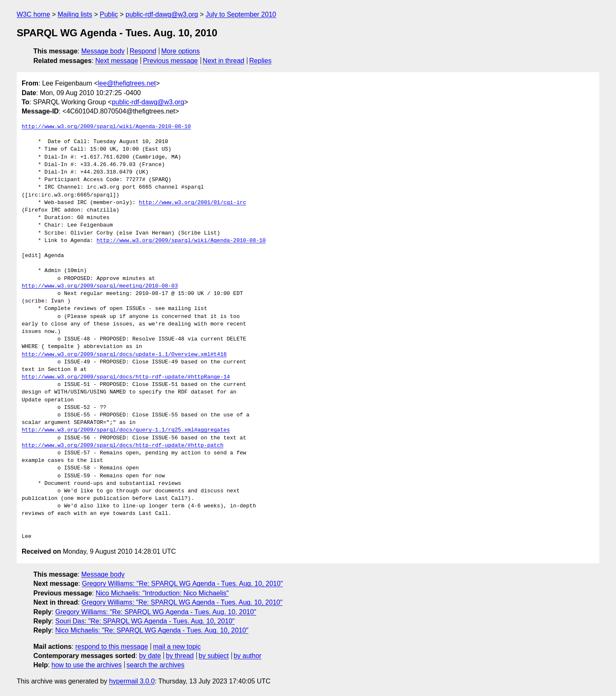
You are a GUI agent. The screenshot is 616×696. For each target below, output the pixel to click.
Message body (103, 51)
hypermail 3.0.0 (132, 681)
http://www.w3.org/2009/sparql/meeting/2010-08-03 (100, 286)
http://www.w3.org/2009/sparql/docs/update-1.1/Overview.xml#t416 (124, 355)
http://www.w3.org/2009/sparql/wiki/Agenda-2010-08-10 (106, 127)
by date (150, 656)
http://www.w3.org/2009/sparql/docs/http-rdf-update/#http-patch (123, 446)
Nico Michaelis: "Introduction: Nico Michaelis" (162, 593)
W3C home (33, 14)
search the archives (156, 665)
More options (181, 51)
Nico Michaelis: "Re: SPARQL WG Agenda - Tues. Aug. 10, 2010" (152, 630)
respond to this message (111, 647)
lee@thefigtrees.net (127, 83)
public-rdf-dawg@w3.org (162, 14)
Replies (260, 61)
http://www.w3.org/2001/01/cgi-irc (192, 203)
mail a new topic (177, 647)
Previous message (171, 61)
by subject (214, 656)
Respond (143, 51)
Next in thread (224, 61)
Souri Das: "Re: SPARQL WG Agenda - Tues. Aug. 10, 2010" (145, 621)
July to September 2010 (241, 14)
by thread (180, 656)
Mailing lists (75, 14)
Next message (117, 61)
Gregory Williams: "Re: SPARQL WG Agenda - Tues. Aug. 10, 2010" (183, 584)
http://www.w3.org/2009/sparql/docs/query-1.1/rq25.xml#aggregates (126, 430)
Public (109, 14)
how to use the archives (87, 665)
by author (248, 656)
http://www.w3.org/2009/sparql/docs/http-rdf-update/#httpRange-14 (126, 377)
